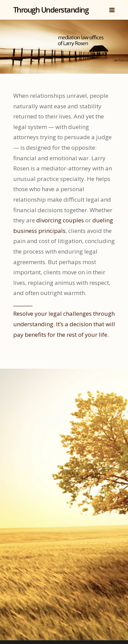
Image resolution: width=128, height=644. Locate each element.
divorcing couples (60, 220)
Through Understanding (51, 10)
